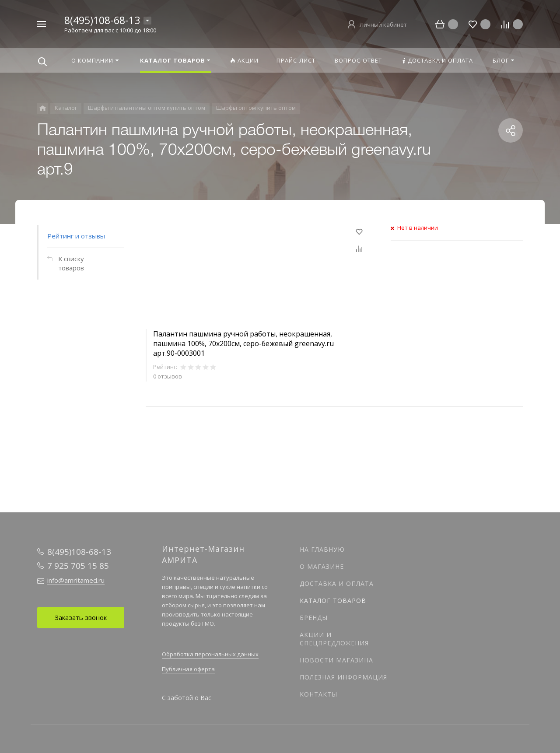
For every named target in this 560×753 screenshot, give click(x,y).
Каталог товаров (333, 601)
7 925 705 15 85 (78, 566)
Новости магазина (336, 660)
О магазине (322, 566)
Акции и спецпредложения (334, 639)
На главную (322, 549)
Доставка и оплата (337, 583)
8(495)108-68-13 (102, 20)
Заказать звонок (81, 617)
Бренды (314, 618)
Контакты (318, 694)
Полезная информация (343, 677)
